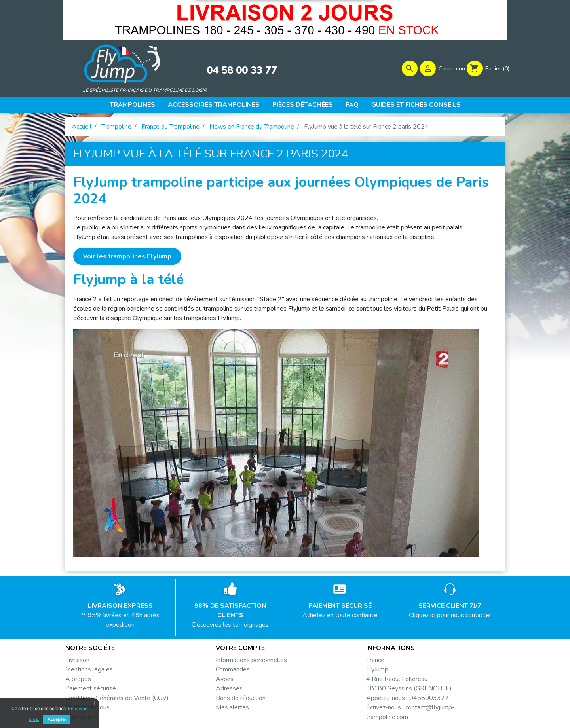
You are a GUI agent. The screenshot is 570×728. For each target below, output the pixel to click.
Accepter (57, 719)
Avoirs (225, 679)
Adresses (229, 688)
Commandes (233, 669)
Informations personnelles (251, 660)
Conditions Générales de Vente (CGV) (117, 698)
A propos (78, 679)
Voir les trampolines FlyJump (127, 256)
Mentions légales (89, 669)
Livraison (77, 660)
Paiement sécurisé (91, 688)
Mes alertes (232, 707)
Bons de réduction (241, 698)
